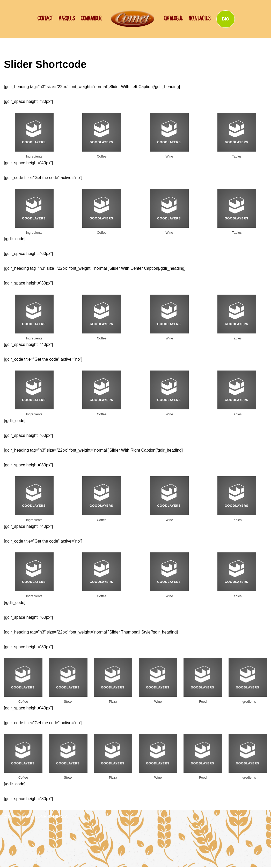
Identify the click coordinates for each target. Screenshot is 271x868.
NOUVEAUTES (199, 19)
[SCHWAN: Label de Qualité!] (133, 19)
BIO (225, 19)
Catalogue (173, 19)
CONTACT (45, 19)
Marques (67, 19)
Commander (91, 19)
